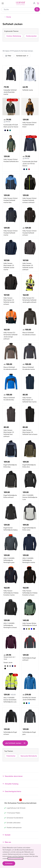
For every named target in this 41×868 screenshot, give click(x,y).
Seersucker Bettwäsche (29, 756)
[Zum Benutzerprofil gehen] (34, 3)
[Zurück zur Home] (8, 17)
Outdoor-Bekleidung (14, 36)
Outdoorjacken (31, 36)
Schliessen (9, 863)
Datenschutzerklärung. (15, 859)
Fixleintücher (11, 756)
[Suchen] (37, 9)
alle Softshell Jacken (15, 743)
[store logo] (20, 3)
